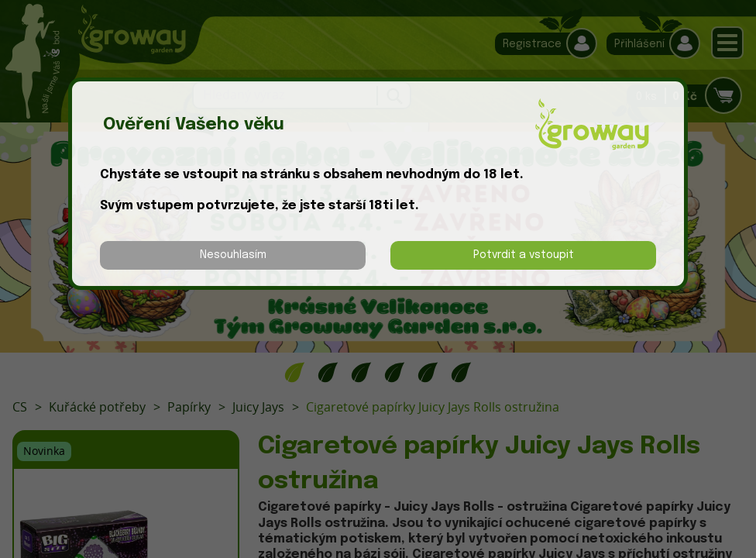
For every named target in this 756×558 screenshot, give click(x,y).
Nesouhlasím (233, 255)
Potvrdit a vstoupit (524, 255)
